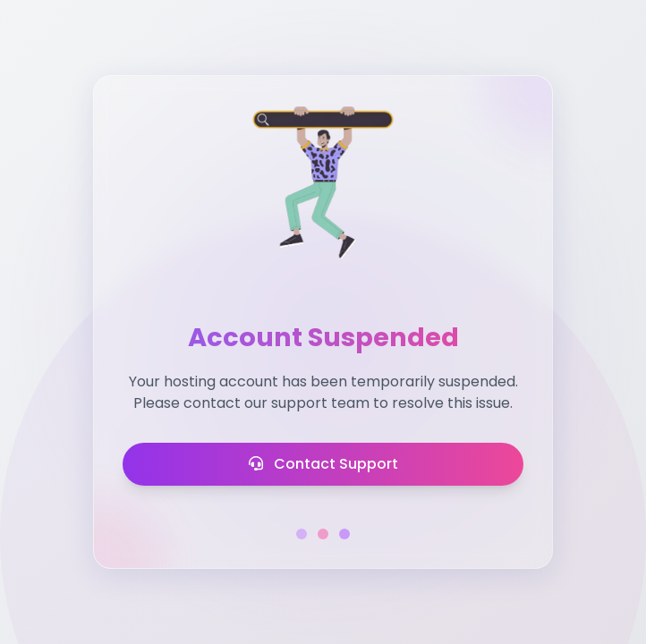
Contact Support (323, 464)
